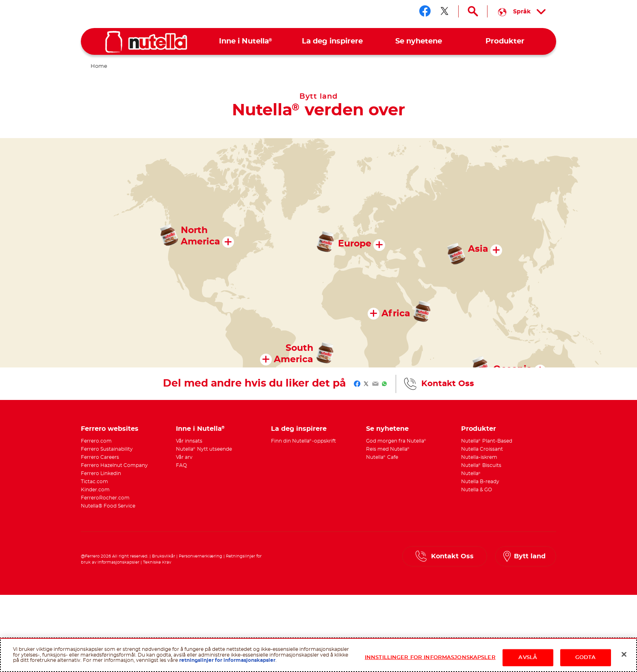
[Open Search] (473, 11)
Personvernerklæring (200, 556)
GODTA (586, 658)
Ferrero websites (110, 429)
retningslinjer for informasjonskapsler (227, 660)
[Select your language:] (522, 11)
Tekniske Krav (157, 562)
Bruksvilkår (164, 556)
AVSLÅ (528, 658)
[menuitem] (246, 42)
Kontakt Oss (448, 384)
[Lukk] (624, 655)
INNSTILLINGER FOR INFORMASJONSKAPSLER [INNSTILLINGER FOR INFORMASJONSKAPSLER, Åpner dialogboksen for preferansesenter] (430, 658)
